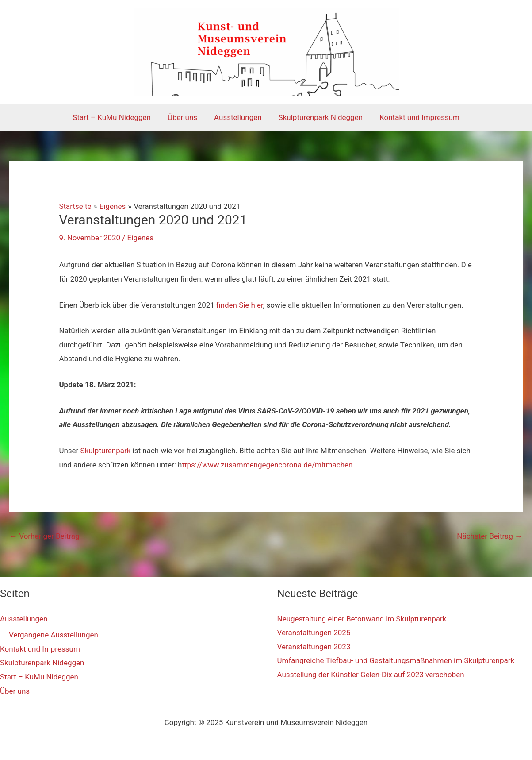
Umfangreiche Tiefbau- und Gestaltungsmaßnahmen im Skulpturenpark (396, 660)
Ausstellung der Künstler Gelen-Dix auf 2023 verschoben (371, 675)
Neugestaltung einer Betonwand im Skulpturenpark (362, 619)
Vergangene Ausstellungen (54, 635)
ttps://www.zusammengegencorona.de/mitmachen (267, 465)
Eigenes (141, 238)
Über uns (184, 117)
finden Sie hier (240, 305)
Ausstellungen (238, 117)
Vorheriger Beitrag (44, 536)
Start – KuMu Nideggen (115, 117)
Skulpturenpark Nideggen (319, 117)
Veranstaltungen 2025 (314, 633)
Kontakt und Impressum (416, 117)
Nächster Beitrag (490, 536)
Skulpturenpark (106, 451)
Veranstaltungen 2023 (314, 647)
